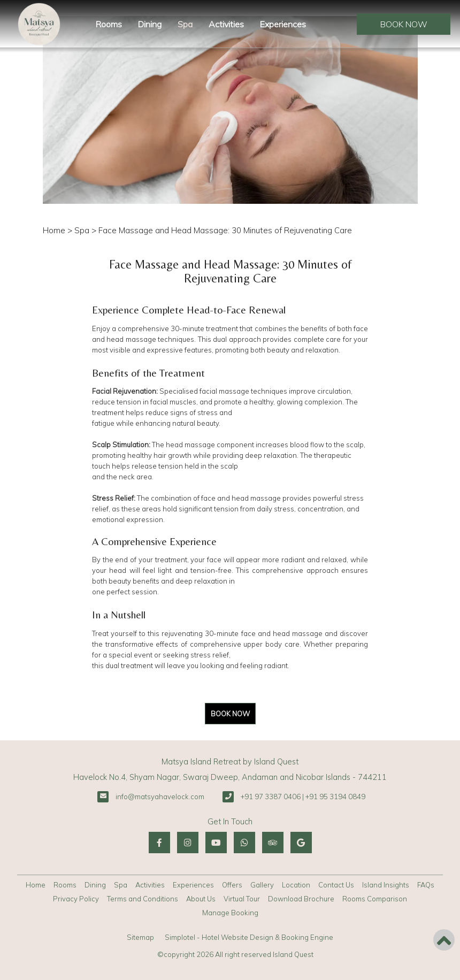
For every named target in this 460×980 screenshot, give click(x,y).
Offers (232, 885)
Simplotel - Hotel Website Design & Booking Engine (249, 937)
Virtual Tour (242, 899)
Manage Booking (230, 913)
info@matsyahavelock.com (160, 797)
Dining (150, 24)
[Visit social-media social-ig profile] (188, 843)
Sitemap (140, 937)
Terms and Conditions (143, 899)
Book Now (404, 24)
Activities (226, 24)
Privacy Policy (76, 899)
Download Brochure (301, 899)
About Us (201, 899)
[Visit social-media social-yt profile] (216, 843)
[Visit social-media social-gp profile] (301, 843)
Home (54, 230)
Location (296, 885)
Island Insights (386, 885)
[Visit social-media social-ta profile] (273, 843)
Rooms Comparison (375, 899)
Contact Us (336, 885)
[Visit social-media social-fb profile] (159, 843)
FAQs (426, 885)
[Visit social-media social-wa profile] (244, 843)
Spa (185, 24)
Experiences (283, 24)
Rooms (109, 24)
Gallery (262, 885)
